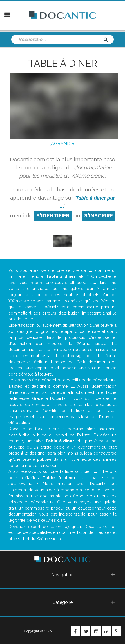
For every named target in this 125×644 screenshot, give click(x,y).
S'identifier (53, 215)
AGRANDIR (63, 144)
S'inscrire (99, 215)
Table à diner (63, 63)
